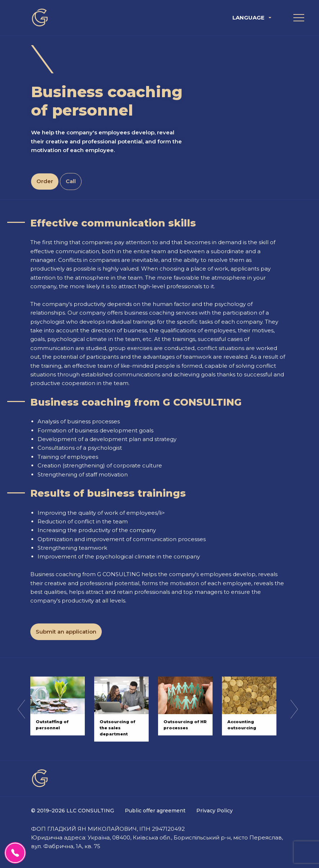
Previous (21, 709)
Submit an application (66, 632)
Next (294, 709)
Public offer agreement (155, 811)
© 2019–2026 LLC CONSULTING (73, 811)
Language (248, 18)
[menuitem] (253, 18)
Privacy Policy (215, 811)
